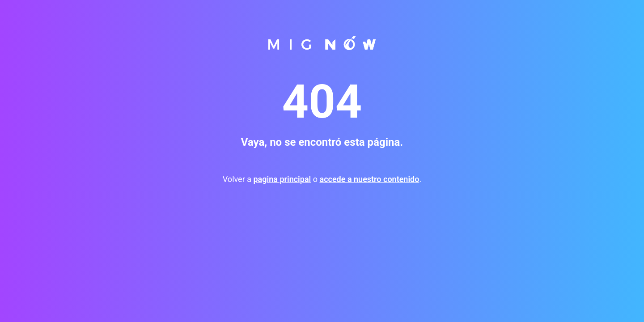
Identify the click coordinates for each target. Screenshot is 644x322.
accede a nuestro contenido (369, 179)
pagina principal (282, 179)
